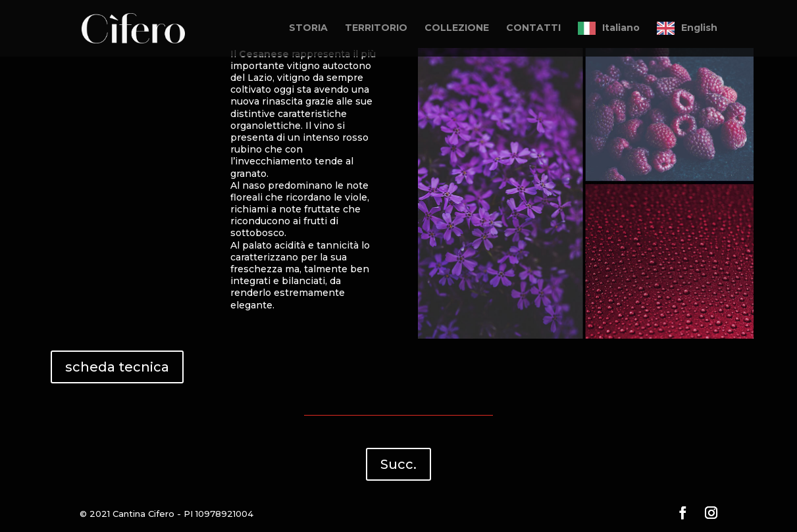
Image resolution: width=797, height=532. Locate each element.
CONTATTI (533, 28)
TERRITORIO (376, 28)
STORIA (308, 28)
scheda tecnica (117, 367)
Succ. (398, 464)
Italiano (621, 28)
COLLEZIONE (457, 28)
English (699, 28)
